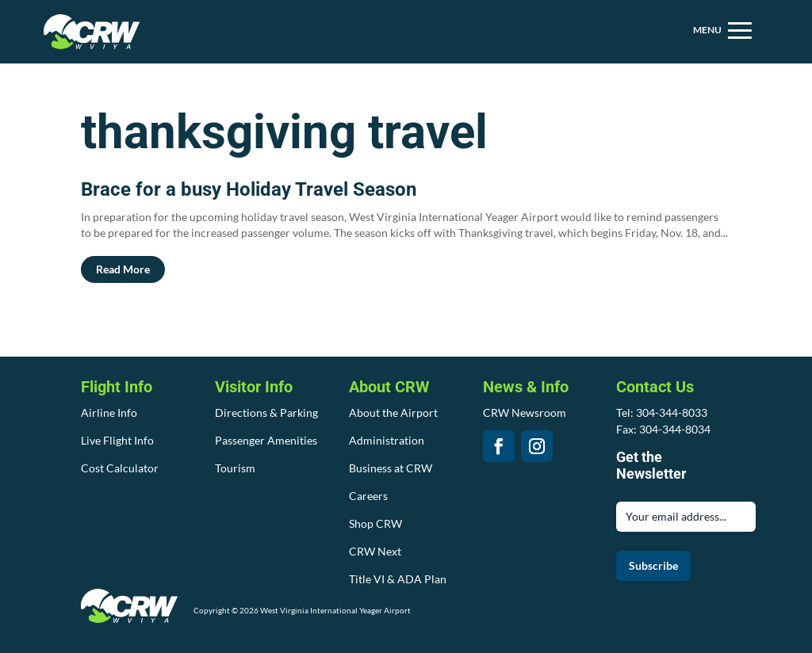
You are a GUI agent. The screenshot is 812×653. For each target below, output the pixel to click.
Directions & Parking (266, 412)
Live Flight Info (117, 440)
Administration (387, 440)
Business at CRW (391, 468)
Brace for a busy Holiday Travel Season (249, 189)
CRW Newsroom (525, 412)
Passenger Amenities (266, 440)
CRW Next (375, 551)
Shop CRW (375, 523)
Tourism (235, 468)
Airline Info (109, 412)
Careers (368, 496)
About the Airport (393, 412)
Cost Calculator (120, 468)
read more (123, 269)
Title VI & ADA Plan (398, 579)
